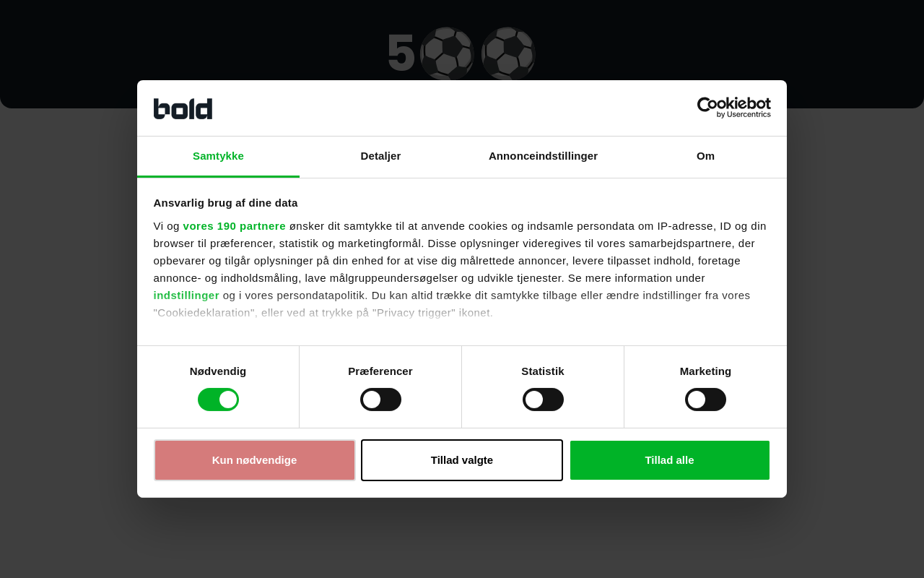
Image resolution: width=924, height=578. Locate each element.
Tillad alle (669, 460)
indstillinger (187, 295)
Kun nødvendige (255, 460)
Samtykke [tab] (218, 156)
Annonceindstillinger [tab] (543, 156)
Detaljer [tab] (381, 156)
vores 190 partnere (235, 226)
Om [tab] (706, 156)
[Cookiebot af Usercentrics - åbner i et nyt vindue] (708, 108)
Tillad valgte (462, 460)
